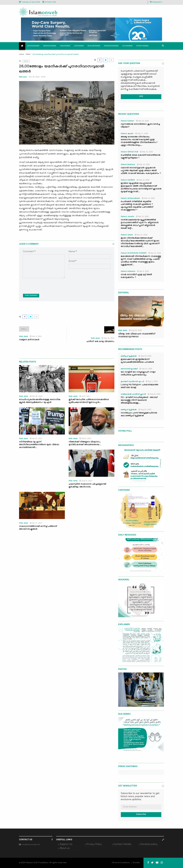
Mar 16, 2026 (146, 152)
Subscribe (141, 815)
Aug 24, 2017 (86, 481)
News (28, 54)
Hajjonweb (127, 46)
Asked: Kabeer (127, 121)
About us (65, 848)
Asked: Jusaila (127, 217)
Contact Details (122, 844)
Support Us (66, 844)
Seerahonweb (50, 46)
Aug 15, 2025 (135, 330)
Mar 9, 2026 (143, 271)
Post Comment (31, 296)
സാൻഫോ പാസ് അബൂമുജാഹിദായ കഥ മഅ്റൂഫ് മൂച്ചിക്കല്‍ (139, 415)
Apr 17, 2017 (36, 523)
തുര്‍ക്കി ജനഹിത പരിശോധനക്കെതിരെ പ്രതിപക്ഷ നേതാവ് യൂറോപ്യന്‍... (89, 401)
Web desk (23, 77)
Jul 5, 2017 (85, 396)
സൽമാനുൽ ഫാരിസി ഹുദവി (133, 394)
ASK (141, 97)
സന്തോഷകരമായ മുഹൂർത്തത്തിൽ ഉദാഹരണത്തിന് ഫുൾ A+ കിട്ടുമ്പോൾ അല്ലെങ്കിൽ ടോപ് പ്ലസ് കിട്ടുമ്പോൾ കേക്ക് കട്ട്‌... (140, 224)
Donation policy (149, 844)
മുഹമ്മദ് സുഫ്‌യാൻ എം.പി (132, 382)
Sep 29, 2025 (145, 356)
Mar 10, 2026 (155, 253)
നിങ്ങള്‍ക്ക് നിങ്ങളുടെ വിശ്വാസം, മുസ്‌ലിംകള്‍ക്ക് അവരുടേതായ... (85, 443)
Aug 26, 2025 (154, 394)
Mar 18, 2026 (142, 121)
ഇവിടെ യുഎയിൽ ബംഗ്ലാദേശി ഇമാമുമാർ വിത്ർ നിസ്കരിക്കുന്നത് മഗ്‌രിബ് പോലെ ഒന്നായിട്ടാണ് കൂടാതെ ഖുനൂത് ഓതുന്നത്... (141, 188)
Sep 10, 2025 (146, 369)
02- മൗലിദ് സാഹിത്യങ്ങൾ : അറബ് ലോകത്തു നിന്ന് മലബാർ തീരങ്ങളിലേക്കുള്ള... (139, 400)
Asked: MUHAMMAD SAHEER (134, 253)
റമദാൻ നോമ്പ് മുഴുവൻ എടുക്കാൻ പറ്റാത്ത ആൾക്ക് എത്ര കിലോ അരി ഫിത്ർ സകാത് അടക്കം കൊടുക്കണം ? (141, 171)
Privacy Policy (94, 844)
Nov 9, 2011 (36, 336)
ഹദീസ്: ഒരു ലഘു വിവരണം (100, 342)
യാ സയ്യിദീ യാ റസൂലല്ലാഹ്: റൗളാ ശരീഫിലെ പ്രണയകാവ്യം (138, 374)
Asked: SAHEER (128, 180)
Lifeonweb (79, 46)
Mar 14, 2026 (143, 164)
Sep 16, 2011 (108, 338)
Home (21, 54)
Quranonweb (33, 46)
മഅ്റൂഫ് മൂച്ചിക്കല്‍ (129, 356)
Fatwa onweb (142, 46)
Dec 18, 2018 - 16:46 (37, 77)
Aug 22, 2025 (145, 410)
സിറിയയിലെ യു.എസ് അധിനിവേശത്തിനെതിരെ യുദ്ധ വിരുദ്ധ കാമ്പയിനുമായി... (39, 445)
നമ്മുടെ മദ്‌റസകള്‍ (29, 340)
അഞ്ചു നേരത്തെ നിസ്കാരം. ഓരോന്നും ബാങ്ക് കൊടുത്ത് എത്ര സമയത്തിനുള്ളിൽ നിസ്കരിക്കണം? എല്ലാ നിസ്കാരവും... (139, 141)
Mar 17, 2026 (142, 133)
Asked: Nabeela (128, 272)
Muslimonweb (94, 46)
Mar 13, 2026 (143, 180)
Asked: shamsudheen (130, 199)
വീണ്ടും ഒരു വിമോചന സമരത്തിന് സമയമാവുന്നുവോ (137, 335)
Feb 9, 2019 (85, 438)
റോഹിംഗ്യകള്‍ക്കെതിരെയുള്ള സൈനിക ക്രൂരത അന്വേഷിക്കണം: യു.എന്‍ (40, 401)
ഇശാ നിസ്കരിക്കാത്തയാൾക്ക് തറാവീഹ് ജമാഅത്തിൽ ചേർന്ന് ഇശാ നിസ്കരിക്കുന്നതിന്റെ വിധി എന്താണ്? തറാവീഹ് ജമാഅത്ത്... (140, 242)
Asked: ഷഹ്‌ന (127, 134)
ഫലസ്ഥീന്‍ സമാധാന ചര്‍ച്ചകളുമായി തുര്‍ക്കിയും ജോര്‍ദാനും (87, 486)
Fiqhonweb (65, 46)
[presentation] (42, 284)
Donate (136, 863)
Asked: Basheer (128, 165)
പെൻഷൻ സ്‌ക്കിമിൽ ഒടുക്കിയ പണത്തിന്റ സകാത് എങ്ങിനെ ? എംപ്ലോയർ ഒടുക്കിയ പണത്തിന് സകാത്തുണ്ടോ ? (137, 206)
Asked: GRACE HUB (129, 152)
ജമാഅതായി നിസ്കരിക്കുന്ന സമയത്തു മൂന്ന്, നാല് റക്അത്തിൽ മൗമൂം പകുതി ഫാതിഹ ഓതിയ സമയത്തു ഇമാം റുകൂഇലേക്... (141, 261)
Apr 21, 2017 (36, 438)
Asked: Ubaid (127, 235)
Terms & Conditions (121, 863)
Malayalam (156, 2)
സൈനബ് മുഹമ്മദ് (129, 369)
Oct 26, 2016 (36, 396)
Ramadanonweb (111, 46)
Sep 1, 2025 (152, 381)
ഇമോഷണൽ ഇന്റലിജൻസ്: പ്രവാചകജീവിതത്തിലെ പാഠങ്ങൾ (137, 361)
